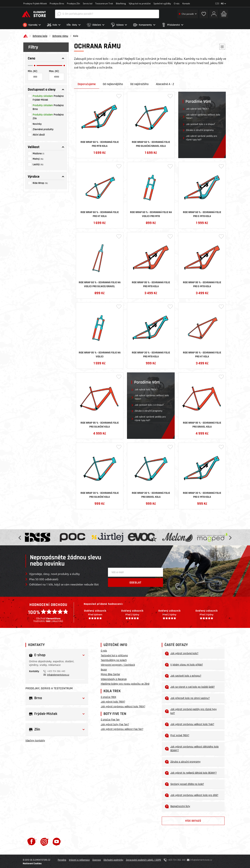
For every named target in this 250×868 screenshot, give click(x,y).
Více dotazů (193, 820)
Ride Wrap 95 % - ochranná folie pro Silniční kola (100, 424)
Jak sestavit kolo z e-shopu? (201, 123)
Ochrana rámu (60, 35)
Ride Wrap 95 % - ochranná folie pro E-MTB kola (202, 283)
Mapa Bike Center (110, 673)
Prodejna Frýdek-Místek (35, 3)
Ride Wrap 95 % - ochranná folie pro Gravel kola (202, 424)
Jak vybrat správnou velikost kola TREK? (203, 116)
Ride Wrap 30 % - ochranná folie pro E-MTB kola (202, 494)
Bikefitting (121, 3)
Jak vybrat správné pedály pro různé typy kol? (201, 137)
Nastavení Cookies (32, 863)
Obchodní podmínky (113, 859)
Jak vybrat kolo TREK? (197, 108)
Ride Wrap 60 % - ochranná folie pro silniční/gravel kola (151, 143)
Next (230, 537)
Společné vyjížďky (162, 3)
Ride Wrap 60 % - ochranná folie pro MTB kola (100, 143)
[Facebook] (32, 841)
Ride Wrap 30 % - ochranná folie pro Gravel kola (151, 494)
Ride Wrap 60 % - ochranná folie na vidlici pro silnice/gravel (100, 283)
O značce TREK (109, 696)
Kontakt (186, 3)
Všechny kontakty (35, 740)
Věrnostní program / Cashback (118, 664)
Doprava (97, 859)
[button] (34, 25)
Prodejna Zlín (73, 3)
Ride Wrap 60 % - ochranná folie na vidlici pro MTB (151, 213)
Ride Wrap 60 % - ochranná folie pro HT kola (100, 213)
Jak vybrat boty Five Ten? (115, 723)
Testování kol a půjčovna (114, 654)
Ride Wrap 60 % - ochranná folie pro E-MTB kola (202, 213)
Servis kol (88, 3)
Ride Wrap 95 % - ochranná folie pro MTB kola (151, 283)
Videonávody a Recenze (114, 678)
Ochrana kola (40, 35)
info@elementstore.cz (58, 674)
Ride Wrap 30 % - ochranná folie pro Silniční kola (100, 494)
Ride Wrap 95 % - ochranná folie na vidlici (100, 353)
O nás (177, 3)
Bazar (104, 669)
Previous (20, 537)
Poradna (62, 859)
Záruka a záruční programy (200, 129)
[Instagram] (44, 841)
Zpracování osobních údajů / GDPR (143, 859)
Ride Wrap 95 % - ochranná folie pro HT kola (202, 353)
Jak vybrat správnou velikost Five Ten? (122, 728)
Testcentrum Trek (104, 3)
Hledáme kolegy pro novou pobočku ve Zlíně (125, 683)
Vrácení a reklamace (79, 859)
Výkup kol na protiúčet (140, 3)
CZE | (221, 4)
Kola (76, 35)
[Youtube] (57, 841)
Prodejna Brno (57, 3)
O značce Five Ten (110, 719)
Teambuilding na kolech (114, 659)
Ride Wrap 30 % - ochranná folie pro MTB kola (151, 353)
